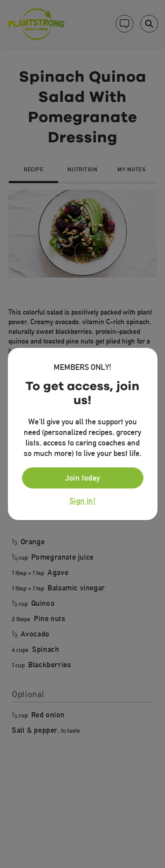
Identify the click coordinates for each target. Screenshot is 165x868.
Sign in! (82, 501)
